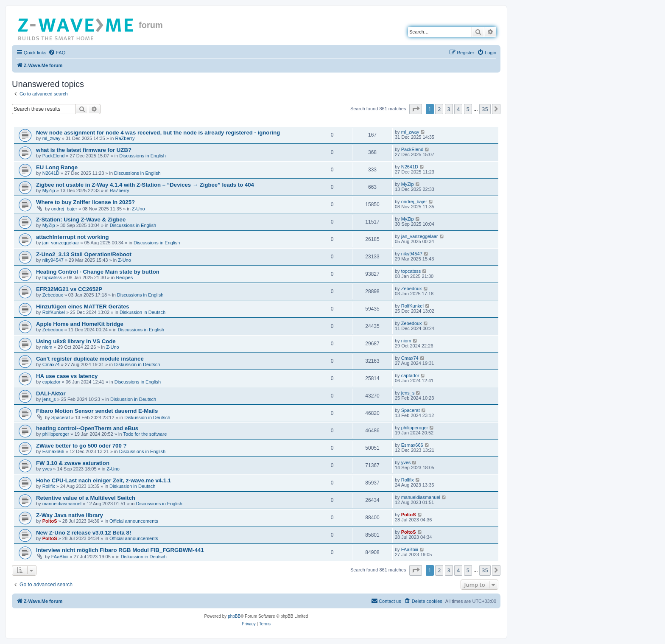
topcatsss (52, 277)
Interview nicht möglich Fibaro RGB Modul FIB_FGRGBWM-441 (120, 550)
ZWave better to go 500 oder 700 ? (81, 446)
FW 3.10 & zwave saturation (73, 463)
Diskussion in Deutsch (142, 312)
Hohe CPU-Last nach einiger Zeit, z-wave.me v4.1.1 (103, 480)
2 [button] (439, 109)
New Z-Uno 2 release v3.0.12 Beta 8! (84, 533)
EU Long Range (57, 167)
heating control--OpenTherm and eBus (87, 428)
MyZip (49, 190)
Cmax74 (51, 364)
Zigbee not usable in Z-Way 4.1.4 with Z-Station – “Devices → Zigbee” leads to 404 (145, 185)
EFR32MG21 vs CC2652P (69, 289)
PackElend (54, 156)
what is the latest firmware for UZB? (84, 150)
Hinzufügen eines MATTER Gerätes (83, 307)
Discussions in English (142, 156)
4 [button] (458, 109)
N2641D (51, 173)
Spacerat (61, 417)
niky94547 (53, 260)
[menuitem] (57, 53)
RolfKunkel (54, 312)
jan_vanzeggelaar (61, 243)
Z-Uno (138, 209)
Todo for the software (145, 434)
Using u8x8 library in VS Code (76, 341)
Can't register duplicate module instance (90, 359)
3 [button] (449, 109)
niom (47, 347)
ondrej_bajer (64, 209)
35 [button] (485, 109)
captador (52, 382)
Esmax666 (53, 451)
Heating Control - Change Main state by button (98, 272)
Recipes (124, 277)
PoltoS (50, 521)
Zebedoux (53, 295)
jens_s (49, 399)
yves (47, 469)
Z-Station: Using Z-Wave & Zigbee (81, 220)
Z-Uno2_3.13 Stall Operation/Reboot (84, 254)
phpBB (234, 616)
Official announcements (134, 521)
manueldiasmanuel (62, 504)
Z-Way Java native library (70, 515)
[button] (416, 109)
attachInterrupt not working (72, 237)
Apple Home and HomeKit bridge (80, 324)
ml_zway (52, 138)
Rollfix (49, 486)
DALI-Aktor (51, 393)
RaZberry (125, 138)
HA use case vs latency (67, 376)
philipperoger (56, 434)
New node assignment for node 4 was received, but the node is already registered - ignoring (158, 133)
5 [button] (468, 109)
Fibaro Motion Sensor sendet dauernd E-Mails (97, 411)
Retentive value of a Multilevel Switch (86, 498)
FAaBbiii (60, 557)
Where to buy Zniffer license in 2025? (85, 202)
